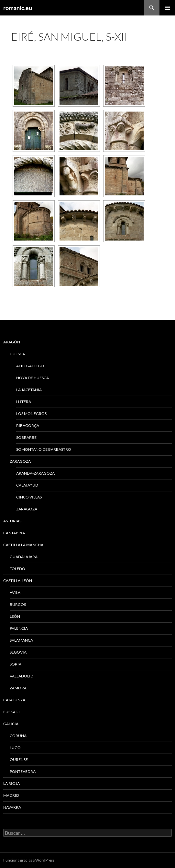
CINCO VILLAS (29, 497)
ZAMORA (18, 688)
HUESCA (17, 354)
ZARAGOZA (20, 461)
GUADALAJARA (24, 557)
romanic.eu (18, 8)
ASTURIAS (12, 521)
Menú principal (167, 8)
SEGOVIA (18, 652)
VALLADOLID (22, 676)
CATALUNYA (14, 700)
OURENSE (19, 759)
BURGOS (18, 604)
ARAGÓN (12, 342)
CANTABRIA (14, 533)
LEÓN (15, 616)
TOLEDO (17, 569)
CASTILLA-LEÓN (18, 581)
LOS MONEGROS (31, 414)
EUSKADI (11, 712)
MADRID (11, 795)
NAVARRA (12, 807)
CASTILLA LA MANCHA (23, 545)
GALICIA (11, 724)
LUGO (15, 748)
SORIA (16, 664)
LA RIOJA (11, 783)
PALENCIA (19, 628)
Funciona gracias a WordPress (29, 860)
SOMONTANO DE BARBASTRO (44, 449)
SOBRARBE (26, 437)
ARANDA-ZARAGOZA (35, 473)
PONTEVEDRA (23, 771)
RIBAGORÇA (28, 425)
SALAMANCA (21, 640)
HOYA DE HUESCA (33, 378)
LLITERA (24, 402)
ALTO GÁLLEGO (30, 366)
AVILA (15, 592)
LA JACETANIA (29, 390)
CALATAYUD (27, 485)
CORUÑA (18, 736)
